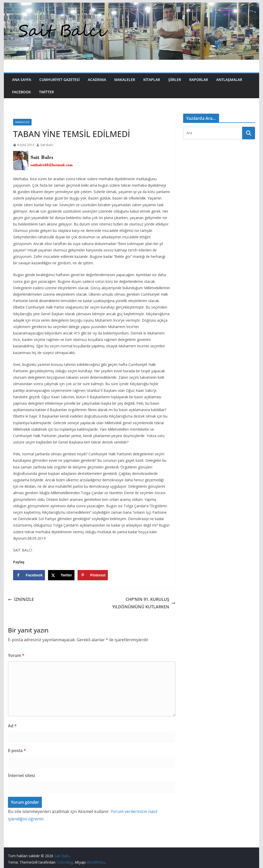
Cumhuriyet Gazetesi (59, 80)
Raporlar (199, 80)
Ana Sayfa (22, 80)
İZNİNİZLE (21, 599)
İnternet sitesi (21, 775)
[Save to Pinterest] (93, 575)
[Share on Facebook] (29, 575)
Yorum (16, 655)
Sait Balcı (47, 145)
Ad (12, 726)
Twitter (46, 92)
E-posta (17, 751)
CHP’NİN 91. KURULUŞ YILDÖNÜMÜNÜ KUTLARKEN (144, 603)
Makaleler (125, 80)
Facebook (21, 92)
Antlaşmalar (229, 80)
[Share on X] (61, 575)
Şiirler (175, 80)
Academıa (97, 80)
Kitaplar (152, 80)
